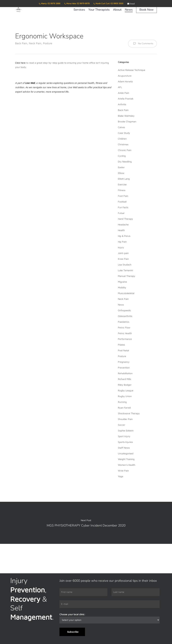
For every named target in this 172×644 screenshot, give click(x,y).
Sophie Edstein (126, 430)
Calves (121, 127)
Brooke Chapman (127, 121)
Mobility (122, 287)
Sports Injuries (125, 442)
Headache (123, 224)
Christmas (123, 144)
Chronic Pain (125, 150)
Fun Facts (123, 207)
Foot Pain (123, 196)
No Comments (142, 44)
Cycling (122, 156)
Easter (121, 167)
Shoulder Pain (125, 419)
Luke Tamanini (125, 270)
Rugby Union (125, 396)
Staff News (124, 448)
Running (122, 402)
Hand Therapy (125, 219)
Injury (121, 247)
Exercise (122, 184)
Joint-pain (123, 253)
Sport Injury (124, 436)
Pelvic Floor (124, 327)
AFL (120, 87)
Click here (20, 63)
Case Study (124, 133)
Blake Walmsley (126, 116)
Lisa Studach (125, 265)
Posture (48, 43)
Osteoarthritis (125, 316)
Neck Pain (35, 43)
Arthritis (122, 104)
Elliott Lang (124, 179)
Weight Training (126, 459)
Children (122, 139)
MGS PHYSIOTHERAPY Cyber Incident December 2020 (86, 523)
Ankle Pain (124, 93)
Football (122, 202)
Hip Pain (122, 242)
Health (121, 230)
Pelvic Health (125, 333)
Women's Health (127, 465)
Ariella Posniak (126, 99)
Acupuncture (125, 76)
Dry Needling (125, 162)
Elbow (121, 173)
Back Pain (21, 43)
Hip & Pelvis (124, 236)
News (121, 305)
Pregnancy (124, 362)
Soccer (122, 425)
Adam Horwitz (125, 81)
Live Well (30, 83)
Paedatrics (124, 322)
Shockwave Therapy (129, 413)
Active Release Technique (132, 70)
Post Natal (123, 350)
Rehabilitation (125, 373)
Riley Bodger (125, 385)
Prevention (124, 368)
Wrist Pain (123, 471)
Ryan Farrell (124, 408)
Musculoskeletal (126, 293)
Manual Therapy (127, 276)
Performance (125, 339)
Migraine (122, 282)
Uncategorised (126, 453)
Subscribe (73, 632)
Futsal (121, 213)
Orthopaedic (124, 310)
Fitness (122, 190)
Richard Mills (124, 379)
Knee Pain (123, 259)
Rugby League (126, 390)
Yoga (121, 476)
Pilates (121, 345)
